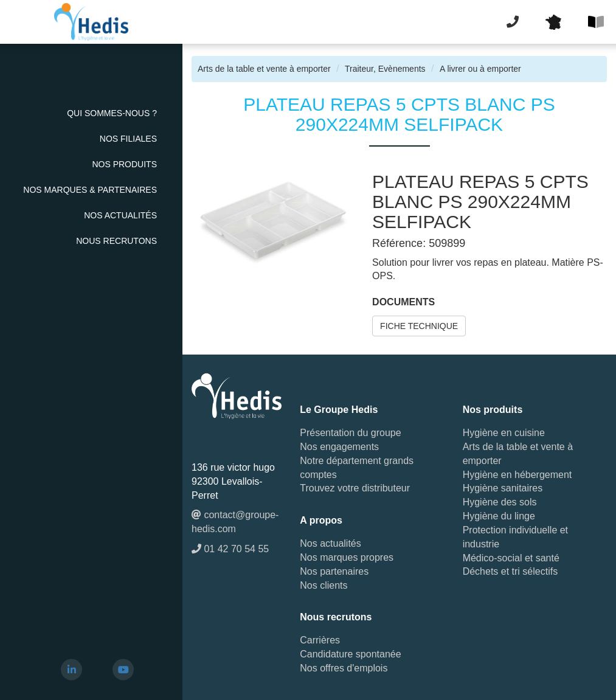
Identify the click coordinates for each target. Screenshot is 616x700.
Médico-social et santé (511, 558)
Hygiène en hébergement (517, 475)
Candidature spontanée (350, 654)
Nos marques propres (347, 557)
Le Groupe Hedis (339, 410)
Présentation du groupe (350, 433)
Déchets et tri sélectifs (510, 571)
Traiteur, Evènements (385, 69)
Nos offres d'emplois (344, 668)
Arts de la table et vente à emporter (264, 69)
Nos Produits (124, 164)
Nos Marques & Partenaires (90, 190)
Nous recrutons (116, 241)
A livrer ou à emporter (480, 69)
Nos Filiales (128, 139)
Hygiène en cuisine (504, 433)
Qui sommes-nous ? (112, 113)
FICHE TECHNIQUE (419, 326)
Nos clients (324, 585)
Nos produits (493, 410)
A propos (321, 520)
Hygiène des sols (500, 502)
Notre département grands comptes (357, 468)
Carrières (320, 640)
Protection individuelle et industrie (515, 537)
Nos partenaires (334, 571)
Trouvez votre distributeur (355, 488)
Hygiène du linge (499, 516)
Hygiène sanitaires (503, 488)
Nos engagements (339, 447)
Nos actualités (120, 215)
